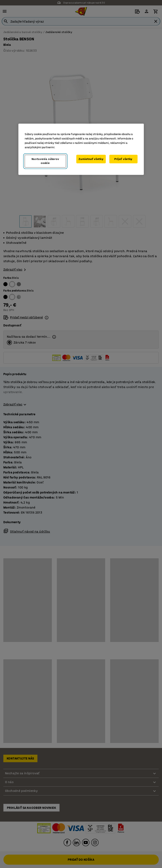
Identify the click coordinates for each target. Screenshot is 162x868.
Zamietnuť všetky (91, 159)
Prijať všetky (123, 159)
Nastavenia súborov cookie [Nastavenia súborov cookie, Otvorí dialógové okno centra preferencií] (45, 161)
